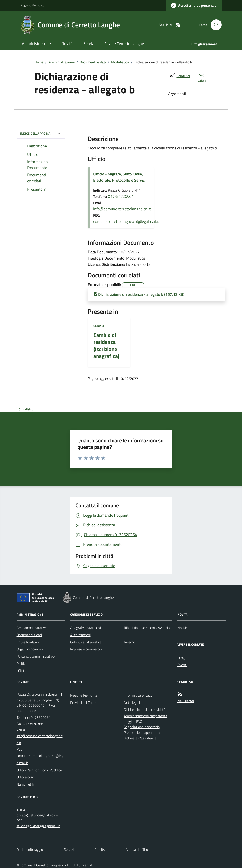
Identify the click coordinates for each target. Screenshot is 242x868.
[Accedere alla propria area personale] (194, 5)
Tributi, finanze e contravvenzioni (148, 631)
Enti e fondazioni (29, 642)
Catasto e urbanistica (86, 642)
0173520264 (41, 717)
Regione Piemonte (32, 5)
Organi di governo (30, 649)
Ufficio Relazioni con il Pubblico (39, 770)
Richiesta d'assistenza (140, 738)
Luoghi (182, 658)
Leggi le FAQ (133, 721)
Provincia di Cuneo (84, 702)
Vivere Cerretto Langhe (125, 44)
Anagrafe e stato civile (87, 628)
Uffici (20, 671)
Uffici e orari (25, 777)
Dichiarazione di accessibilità (145, 710)
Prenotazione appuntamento (145, 732)
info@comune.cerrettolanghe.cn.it (122, 209)
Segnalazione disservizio (142, 727)
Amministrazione (36, 44)
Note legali (132, 702)
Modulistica (120, 62)
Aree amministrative (32, 628)
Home (39, 62)
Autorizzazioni (80, 635)
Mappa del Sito (137, 849)
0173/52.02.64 (121, 196)
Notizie (183, 628)
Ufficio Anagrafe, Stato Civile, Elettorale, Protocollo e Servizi (119, 177)
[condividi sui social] (180, 76)
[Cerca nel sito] (214, 25)
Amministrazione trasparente (145, 716)
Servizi (89, 44)
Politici (21, 663)
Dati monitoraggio (30, 849)
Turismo (129, 642)
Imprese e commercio (86, 649)
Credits (100, 849)
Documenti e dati (93, 62)
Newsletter (186, 701)
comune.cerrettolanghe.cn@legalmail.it (126, 221)
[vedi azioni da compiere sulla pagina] (200, 78)
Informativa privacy (138, 695)
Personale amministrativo (36, 656)
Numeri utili (25, 784)
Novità (67, 44)
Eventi (182, 665)
